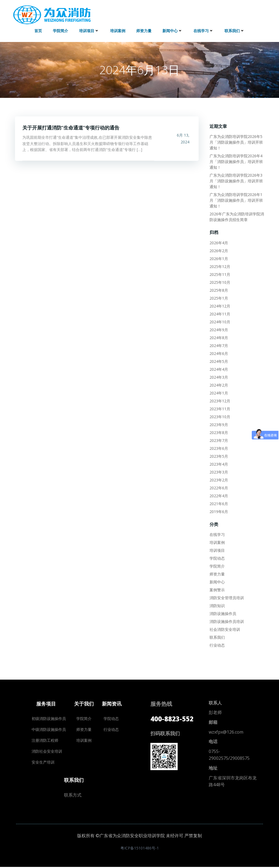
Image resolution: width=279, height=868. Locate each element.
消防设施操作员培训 (226, 621)
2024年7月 (218, 345)
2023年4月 (218, 463)
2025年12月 (219, 266)
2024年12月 (219, 305)
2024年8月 (218, 337)
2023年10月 (219, 416)
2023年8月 (218, 432)
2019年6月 (218, 511)
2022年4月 (218, 495)
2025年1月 (218, 297)
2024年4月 (218, 368)
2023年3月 (218, 471)
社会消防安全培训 (224, 629)
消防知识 (217, 605)
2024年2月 (218, 384)
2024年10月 (219, 321)
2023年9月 (218, 424)
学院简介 (60, 30)
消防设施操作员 (222, 613)
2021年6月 (218, 503)
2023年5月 (218, 455)
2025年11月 (219, 274)
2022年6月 (218, 487)
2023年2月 (218, 479)
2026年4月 (218, 242)
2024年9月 (218, 329)
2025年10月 (219, 281)
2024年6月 (218, 353)
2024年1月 (218, 392)
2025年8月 (218, 289)
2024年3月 (218, 376)
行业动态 (217, 645)
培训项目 (89, 30)
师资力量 (144, 30)
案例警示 (217, 589)
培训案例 (118, 30)
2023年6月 (218, 447)
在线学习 (204, 30)
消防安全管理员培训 (226, 597)
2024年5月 (218, 361)
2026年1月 (218, 258)
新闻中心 (172, 30)
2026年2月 (218, 250)
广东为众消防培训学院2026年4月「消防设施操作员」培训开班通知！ (237, 161)
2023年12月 (219, 400)
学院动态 (217, 558)
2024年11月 (219, 313)
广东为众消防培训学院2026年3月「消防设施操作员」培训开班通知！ (237, 180)
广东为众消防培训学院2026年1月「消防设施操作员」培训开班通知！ (237, 200)
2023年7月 (218, 440)
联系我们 (235, 30)
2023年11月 (219, 408)
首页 (38, 30)
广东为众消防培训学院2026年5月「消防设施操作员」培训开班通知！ (237, 142)
